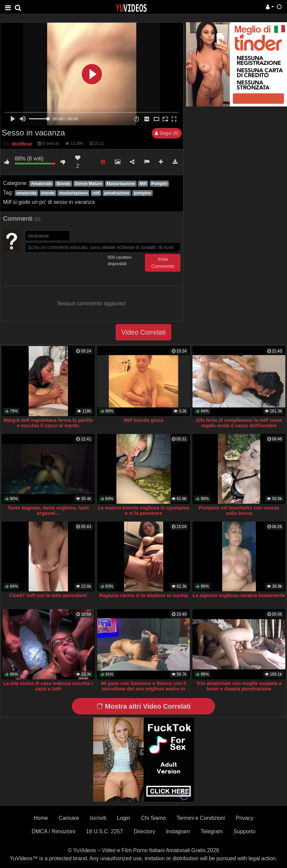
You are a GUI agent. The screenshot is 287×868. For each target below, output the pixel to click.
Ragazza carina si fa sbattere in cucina (143, 595)
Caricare (69, 818)
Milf (143, 184)
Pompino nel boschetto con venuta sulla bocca (239, 510)
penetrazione (117, 193)
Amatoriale (41, 184)
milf (96, 193)
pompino (142, 193)
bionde (48, 193)
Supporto (244, 831)
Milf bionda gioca (144, 420)
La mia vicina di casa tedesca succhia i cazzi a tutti (48, 686)
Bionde (63, 184)
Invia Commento (163, 263)
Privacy (245, 818)
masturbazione (74, 193)
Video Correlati (144, 332)
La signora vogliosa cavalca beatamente (239, 595)
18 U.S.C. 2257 (104, 831)
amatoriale (26, 193)
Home (41, 818)
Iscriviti (98, 818)
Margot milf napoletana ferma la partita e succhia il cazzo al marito (48, 423)
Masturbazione (121, 184)
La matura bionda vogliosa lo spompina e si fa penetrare (143, 510)
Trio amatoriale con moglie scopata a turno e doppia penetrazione (239, 686)
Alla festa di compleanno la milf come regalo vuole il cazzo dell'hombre (239, 423)
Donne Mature (88, 184)
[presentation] (76, 267)
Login (124, 818)
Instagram (178, 831)
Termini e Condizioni (201, 818)
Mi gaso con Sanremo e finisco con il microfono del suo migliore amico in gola (143, 689)
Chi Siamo (153, 818)
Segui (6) (167, 133)
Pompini (159, 184)
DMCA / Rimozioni (53, 831)
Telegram (212, 831)
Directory (144, 831)
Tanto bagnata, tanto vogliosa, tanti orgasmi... (48, 510)
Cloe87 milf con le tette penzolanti (48, 595)
